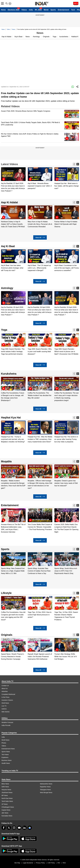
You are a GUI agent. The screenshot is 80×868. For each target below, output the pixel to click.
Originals (46, 37)
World (46, 10)
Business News (7, 760)
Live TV (4, 706)
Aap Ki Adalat (9, 202)
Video (8, 29)
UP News (5, 804)
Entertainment (63, 10)
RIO (59, 863)
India (31, 10)
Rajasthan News (45, 787)
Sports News (6, 752)
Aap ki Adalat (6, 37)
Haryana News (6, 790)
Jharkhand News (7, 793)
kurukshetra (64, 37)
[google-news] (30, 828)
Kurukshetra (9, 374)
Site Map (17, 863)
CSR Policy (51, 863)
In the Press (5, 697)
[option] (13, 180)
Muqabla (6, 461)
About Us (5, 688)
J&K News (5, 813)
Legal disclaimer (28, 863)
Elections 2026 (13, 10)
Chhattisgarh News (8, 807)
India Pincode (6, 725)
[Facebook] (4, 828)
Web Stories (6, 712)
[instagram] (14, 828)
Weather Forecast (7, 722)
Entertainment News (8, 749)
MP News (5, 795)
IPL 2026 (38, 10)
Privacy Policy (40, 863)
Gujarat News (6, 810)
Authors (4, 709)
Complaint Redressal (8, 694)
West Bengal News (46, 793)
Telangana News (45, 790)
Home (3, 10)
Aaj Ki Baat (8, 246)
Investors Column (7, 700)
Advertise (5, 691)
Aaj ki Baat (18, 37)
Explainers (5, 757)
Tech (73, 10)
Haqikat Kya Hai (11, 417)
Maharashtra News (46, 784)
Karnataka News (7, 816)
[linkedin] (24, 828)
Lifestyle (6, 593)
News (3, 29)
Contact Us (5, 686)
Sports (53, 10)
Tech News (5, 755)
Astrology (36, 37)
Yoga (54, 37)
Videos (24, 10)
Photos (4, 743)
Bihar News (5, 784)
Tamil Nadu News (7, 801)
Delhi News (5, 787)
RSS (64, 863)
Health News (6, 763)
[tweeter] (9, 828)
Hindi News (5, 703)
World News (5, 740)
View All (40, 238)
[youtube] (19, 828)
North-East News (7, 798)
